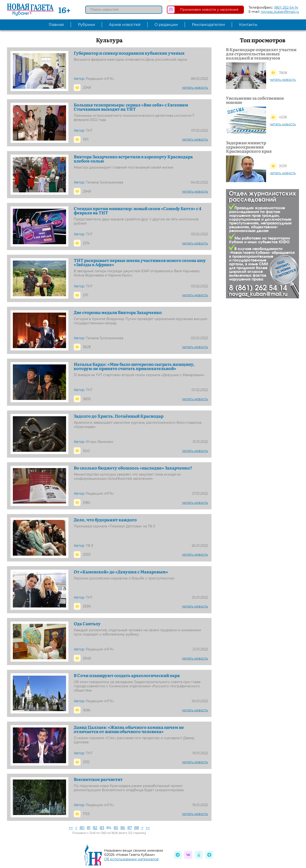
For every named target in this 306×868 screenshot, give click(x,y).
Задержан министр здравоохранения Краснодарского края (249, 147)
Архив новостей (125, 25)
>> (148, 828)
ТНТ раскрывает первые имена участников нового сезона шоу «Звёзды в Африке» (140, 262)
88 (137, 828)
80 (82, 828)
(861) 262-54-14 (286, 7)
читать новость (195, 88)
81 (89, 828)
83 (102, 828)
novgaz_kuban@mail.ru (280, 12)
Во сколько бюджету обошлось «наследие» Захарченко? (133, 468)
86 (123, 828)
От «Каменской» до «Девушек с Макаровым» (121, 572)
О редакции (166, 25)
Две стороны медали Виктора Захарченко (118, 312)
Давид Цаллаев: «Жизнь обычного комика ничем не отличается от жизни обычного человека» (129, 729)
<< (71, 828)
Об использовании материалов (131, 859)
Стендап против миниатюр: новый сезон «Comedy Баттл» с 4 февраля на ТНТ (137, 211)
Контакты (248, 25)
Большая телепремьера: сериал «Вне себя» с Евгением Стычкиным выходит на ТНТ (131, 107)
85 (116, 828)
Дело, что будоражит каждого (105, 520)
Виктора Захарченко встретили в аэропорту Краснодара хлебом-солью (133, 159)
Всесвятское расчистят (98, 779)
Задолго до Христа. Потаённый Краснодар (119, 416)
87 (130, 828)
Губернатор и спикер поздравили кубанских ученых (129, 53)
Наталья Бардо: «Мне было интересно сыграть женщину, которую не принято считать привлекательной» (134, 366)
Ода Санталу (87, 624)
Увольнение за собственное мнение (255, 100)
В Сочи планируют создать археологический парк (127, 675)
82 (95, 828)
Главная (56, 25)
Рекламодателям (208, 25)
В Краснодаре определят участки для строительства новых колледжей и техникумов (261, 54)
